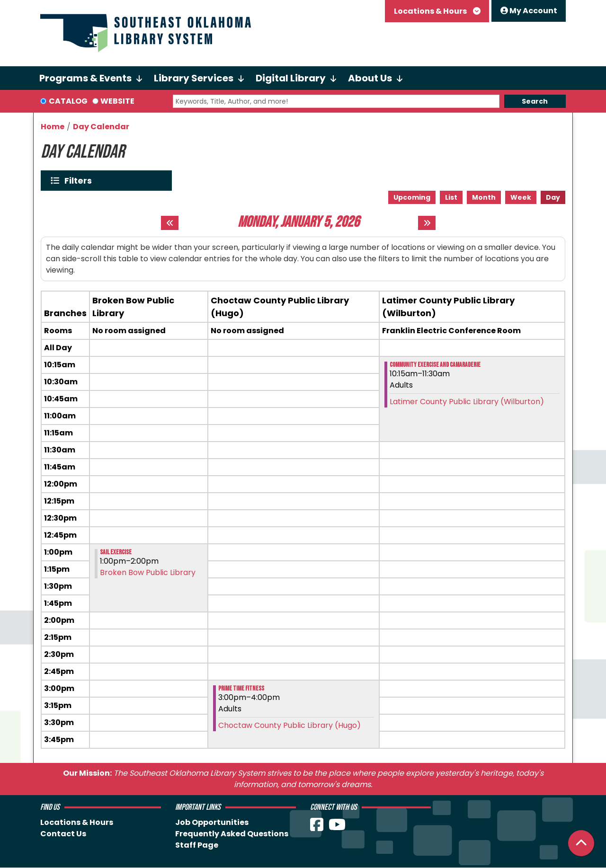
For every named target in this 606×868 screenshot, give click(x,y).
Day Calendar (101, 127)
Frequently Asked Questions (232, 834)
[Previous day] (170, 223)
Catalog (68, 101)
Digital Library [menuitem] (291, 78)
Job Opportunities (212, 822)
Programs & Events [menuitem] (85, 78)
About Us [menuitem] (370, 78)
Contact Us (63, 834)
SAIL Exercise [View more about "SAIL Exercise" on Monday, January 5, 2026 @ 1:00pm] (116, 552)
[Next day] (427, 223)
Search (535, 101)
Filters (80, 181)
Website (117, 101)
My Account (529, 11)
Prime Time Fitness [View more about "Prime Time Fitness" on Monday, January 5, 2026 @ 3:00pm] (241, 689)
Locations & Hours (431, 11)
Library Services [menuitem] (194, 78)
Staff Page (197, 845)
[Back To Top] (581, 843)
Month (484, 197)
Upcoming (412, 197)
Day (553, 197)
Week (521, 197)
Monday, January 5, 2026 (299, 222)
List (451, 197)
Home (53, 127)
